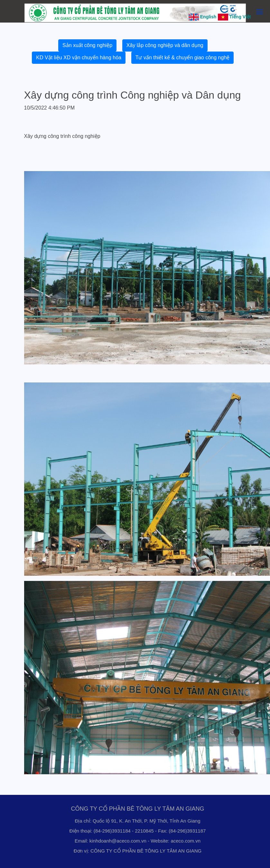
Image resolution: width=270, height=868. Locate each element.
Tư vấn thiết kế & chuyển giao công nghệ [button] (183, 58)
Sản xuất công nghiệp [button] (87, 45)
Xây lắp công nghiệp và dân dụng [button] (165, 45)
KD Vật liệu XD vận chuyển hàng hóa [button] (79, 58)
